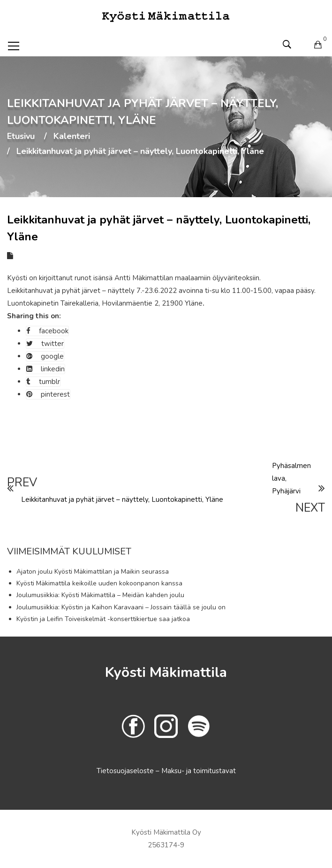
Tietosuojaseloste (126, 771)
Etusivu (21, 137)
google (45, 356)
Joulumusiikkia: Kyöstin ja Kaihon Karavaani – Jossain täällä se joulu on (121, 607)
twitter (45, 344)
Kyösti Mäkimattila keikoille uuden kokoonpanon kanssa (99, 583)
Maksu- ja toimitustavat (199, 771)
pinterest (48, 394)
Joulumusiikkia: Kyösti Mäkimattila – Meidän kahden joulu (100, 595)
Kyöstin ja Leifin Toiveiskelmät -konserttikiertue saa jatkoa (103, 619)
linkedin (45, 369)
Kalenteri (72, 137)
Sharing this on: (34, 316)
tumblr (43, 382)
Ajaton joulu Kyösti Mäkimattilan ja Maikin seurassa (93, 572)
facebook (47, 331)
